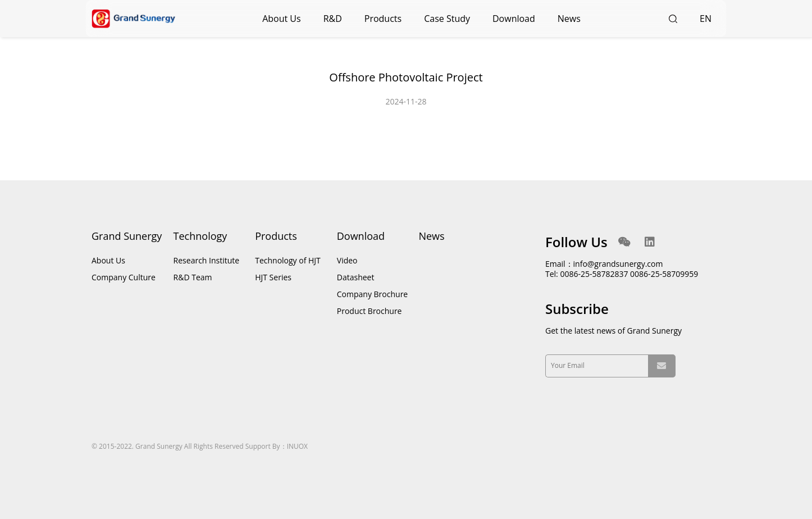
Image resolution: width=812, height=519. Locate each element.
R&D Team (193, 277)
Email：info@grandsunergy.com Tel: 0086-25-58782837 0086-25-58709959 (622, 269)
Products (383, 19)
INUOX (297, 446)
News (569, 19)
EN (706, 19)
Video (347, 260)
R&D (333, 19)
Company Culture (124, 277)
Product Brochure (369, 311)
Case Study (447, 19)
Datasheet (356, 277)
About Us (282, 19)
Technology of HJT (288, 260)
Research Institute (207, 260)
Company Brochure (372, 294)
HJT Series (273, 277)
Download (514, 19)
